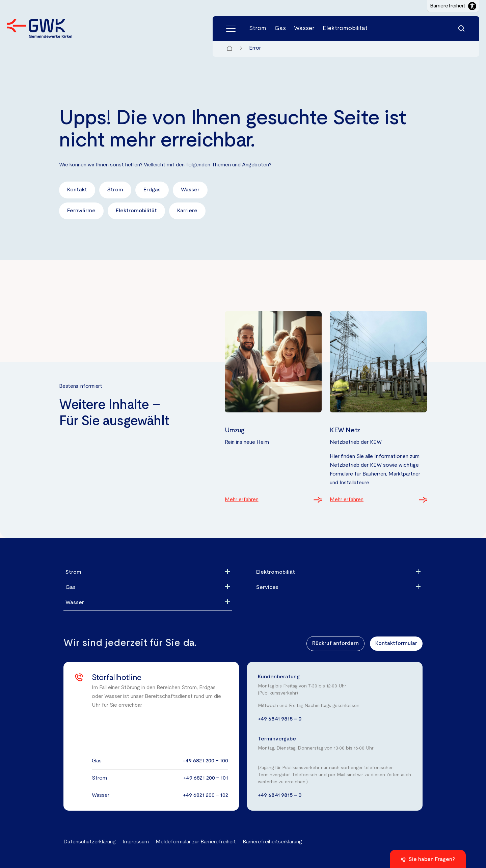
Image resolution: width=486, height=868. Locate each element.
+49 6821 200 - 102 (206, 795)
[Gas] (148, 588)
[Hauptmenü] (231, 29)
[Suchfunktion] (462, 29)
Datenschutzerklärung (90, 842)
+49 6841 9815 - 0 (280, 719)
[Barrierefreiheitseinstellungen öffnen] (453, 6)
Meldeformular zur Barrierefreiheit (196, 842)
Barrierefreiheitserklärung (272, 842)
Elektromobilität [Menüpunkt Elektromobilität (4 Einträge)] (345, 29)
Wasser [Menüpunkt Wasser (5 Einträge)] (304, 29)
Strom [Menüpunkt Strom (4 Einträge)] (258, 29)
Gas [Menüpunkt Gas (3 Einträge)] (280, 29)
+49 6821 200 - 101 (206, 778)
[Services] (338, 588)
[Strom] (148, 572)
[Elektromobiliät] (338, 572)
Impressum (136, 842)
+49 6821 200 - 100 (205, 761)
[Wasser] (148, 603)
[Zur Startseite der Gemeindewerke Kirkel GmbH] (39, 28)
